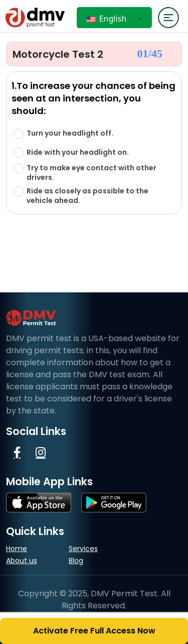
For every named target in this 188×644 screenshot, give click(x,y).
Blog (76, 561)
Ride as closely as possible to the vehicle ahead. (87, 196)
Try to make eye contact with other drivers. (91, 173)
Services (83, 549)
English (107, 19)
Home (17, 549)
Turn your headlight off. (70, 133)
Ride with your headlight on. (78, 152)
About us (22, 561)
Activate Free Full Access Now (94, 631)
